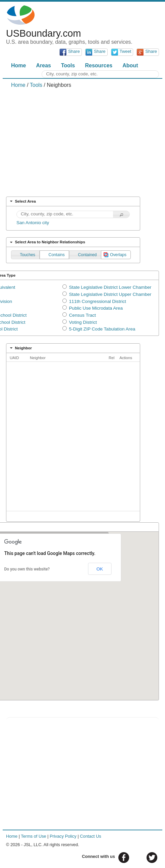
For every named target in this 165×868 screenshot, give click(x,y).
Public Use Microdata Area (96, 308)
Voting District (83, 322)
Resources (99, 65)
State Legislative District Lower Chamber (110, 287)
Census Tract (82, 315)
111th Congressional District (98, 301)
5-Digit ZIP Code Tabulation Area (102, 329)
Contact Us (90, 836)
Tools (68, 65)
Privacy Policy (63, 836)
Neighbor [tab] (20, 348)
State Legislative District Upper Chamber (110, 294)
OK (100, 569)
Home (18, 65)
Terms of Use (33, 836)
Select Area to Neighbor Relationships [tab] (47, 242)
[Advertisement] (82, 142)
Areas (43, 65)
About (130, 65)
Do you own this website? (27, 569)
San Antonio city (33, 223)
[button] (121, 215)
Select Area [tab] (22, 201)
